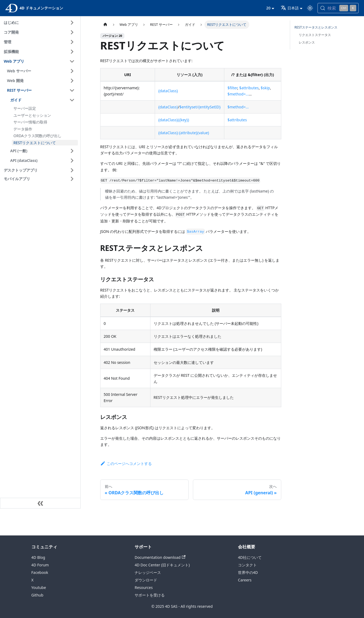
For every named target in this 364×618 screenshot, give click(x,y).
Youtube (39, 587)
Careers (245, 580)
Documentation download (160, 557)
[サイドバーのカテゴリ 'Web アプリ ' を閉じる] (72, 61)
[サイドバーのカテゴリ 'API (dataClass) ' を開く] (72, 161)
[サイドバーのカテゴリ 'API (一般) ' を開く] (72, 151)
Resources (144, 587)
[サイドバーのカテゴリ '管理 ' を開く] (72, 42)
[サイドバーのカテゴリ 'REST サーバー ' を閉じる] (72, 90)
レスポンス (307, 42)
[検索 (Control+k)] (338, 8)
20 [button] (268, 8)
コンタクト (247, 565)
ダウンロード (146, 580)
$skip (265, 88)
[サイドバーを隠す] (40, 503)
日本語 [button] (290, 8)
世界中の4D (248, 572)
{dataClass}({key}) (174, 120)
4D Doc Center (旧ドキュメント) (162, 565)
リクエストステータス (315, 35)
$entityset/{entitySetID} (200, 107)
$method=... (238, 94)
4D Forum (40, 565)
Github (37, 595)
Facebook (40, 572)
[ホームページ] (105, 25)
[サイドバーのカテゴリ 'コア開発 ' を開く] (72, 32)
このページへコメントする (126, 463)
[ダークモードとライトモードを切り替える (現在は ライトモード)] (310, 8)
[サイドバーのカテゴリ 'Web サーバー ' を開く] (72, 71)
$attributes (249, 88)
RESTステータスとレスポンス (316, 27)
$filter (233, 88)
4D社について (250, 557)
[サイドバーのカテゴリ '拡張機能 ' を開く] (72, 52)
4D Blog (38, 557)
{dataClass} (168, 91)
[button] (40, 179)
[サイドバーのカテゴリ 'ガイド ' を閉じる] (72, 100)
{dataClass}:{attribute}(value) (184, 133)
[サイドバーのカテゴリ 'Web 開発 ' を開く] (72, 81)
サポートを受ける (150, 595)
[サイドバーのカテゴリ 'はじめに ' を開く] (72, 23)
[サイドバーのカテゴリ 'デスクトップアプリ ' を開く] (72, 170)
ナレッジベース (148, 572)
